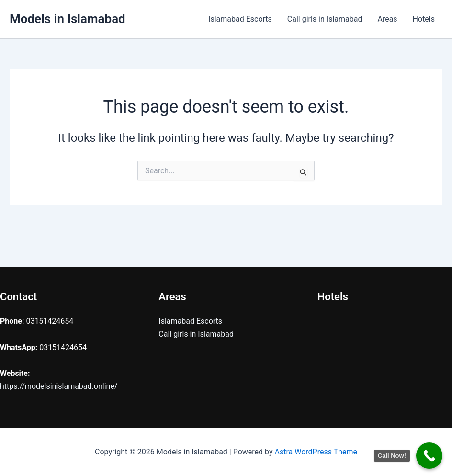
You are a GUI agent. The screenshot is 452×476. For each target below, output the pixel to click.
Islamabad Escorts (240, 19)
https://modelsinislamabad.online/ (59, 386)
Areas (387, 19)
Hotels (424, 19)
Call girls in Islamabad (325, 19)
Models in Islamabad (68, 19)
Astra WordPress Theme (316, 452)
